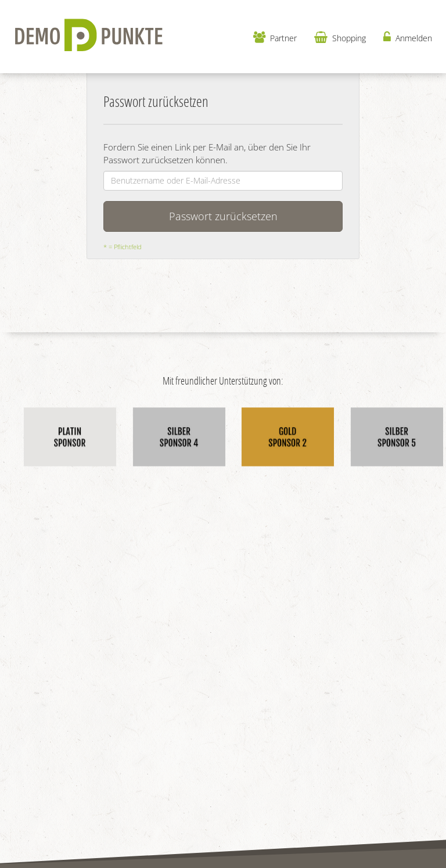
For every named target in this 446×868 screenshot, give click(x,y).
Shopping (340, 37)
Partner (275, 37)
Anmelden (408, 37)
